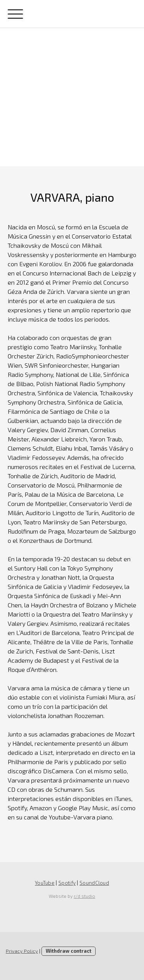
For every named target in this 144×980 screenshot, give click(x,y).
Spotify (67, 883)
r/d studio (84, 896)
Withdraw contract (69, 951)
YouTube (45, 883)
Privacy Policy (22, 951)
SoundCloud (94, 883)
